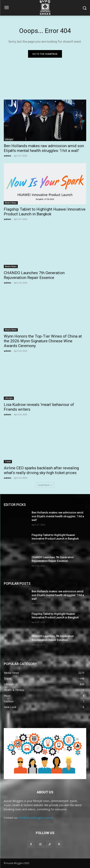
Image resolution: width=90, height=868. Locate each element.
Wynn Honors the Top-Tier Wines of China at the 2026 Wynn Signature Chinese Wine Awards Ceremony (43, 341)
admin (7, 156)
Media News (11, 203)
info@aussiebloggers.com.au (36, 818)
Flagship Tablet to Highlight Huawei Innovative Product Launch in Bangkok (45, 212)
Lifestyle (9, 139)
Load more (45, 485)
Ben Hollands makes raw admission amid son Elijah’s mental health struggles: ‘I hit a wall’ (44, 148)
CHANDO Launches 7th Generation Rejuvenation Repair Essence (34, 275)
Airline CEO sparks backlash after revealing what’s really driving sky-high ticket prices (41, 470)
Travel (8, 462)
